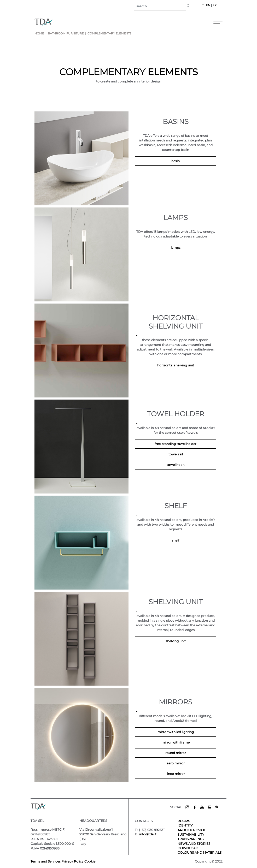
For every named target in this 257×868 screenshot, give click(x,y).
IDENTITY (185, 825)
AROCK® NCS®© (191, 830)
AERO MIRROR (176, 763)
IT (203, 5)
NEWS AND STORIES (194, 844)
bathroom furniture (66, 34)
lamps (176, 248)
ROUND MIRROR (176, 753)
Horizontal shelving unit (176, 365)
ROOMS (184, 821)
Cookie (90, 861)
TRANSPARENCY (191, 839)
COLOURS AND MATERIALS (200, 852)
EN (208, 5)
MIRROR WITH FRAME (176, 742)
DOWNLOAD (188, 848)
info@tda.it (148, 834)
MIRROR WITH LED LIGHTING (176, 732)
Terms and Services (46, 861)
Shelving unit (176, 641)
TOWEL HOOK (176, 465)
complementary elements (109, 34)
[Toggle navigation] (135, 22)
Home (39, 34)
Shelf (176, 540)
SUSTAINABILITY (191, 834)
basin (176, 161)
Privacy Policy (72, 861)
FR (215, 5)
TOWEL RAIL (176, 454)
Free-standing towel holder (176, 444)
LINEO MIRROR (176, 774)
